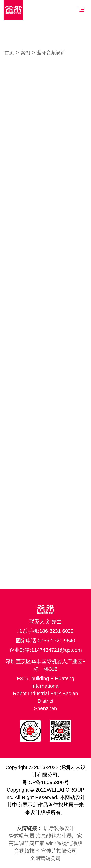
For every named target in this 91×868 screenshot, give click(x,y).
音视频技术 (27, 851)
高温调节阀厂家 (27, 843)
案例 (25, 53)
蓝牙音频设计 (51, 53)
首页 (9, 53)
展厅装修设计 (59, 828)
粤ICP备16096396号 (45, 782)
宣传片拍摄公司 (59, 851)
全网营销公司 (45, 858)
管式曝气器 (22, 836)
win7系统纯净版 (64, 843)
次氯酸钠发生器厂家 (59, 836)
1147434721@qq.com (56, 650)
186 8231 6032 (56, 631)
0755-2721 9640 (56, 641)
